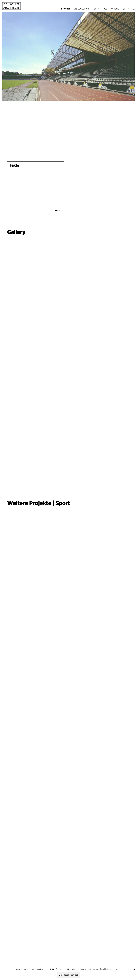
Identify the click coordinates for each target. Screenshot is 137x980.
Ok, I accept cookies (68, 975)
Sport (63, 503)
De (126, 9)
